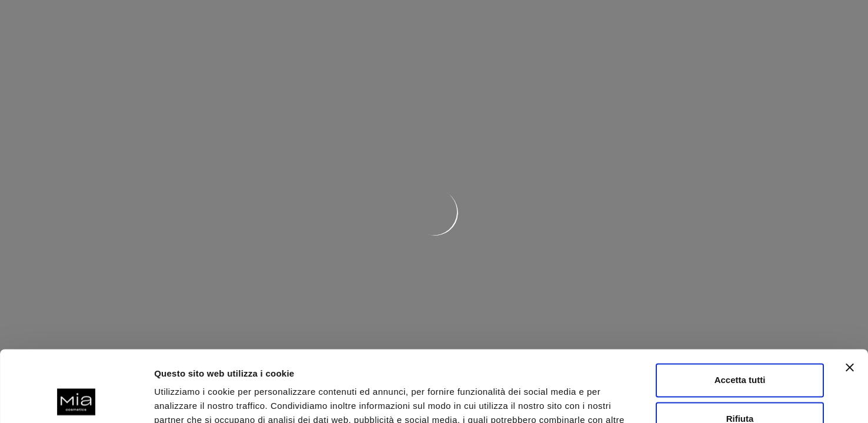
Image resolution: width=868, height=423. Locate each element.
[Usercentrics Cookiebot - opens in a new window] (76, 400)
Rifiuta (740, 352)
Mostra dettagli (186, 400)
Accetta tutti (740, 313)
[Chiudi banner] (850, 301)
